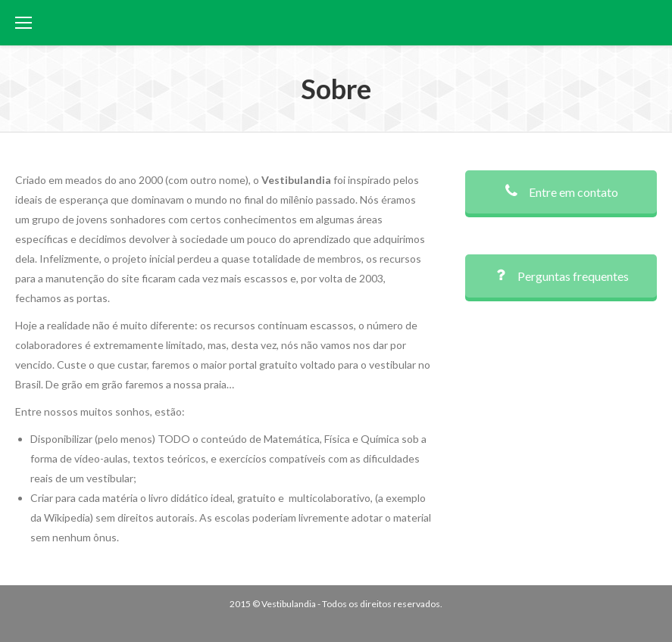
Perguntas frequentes (561, 276)
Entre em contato (561, 192)
